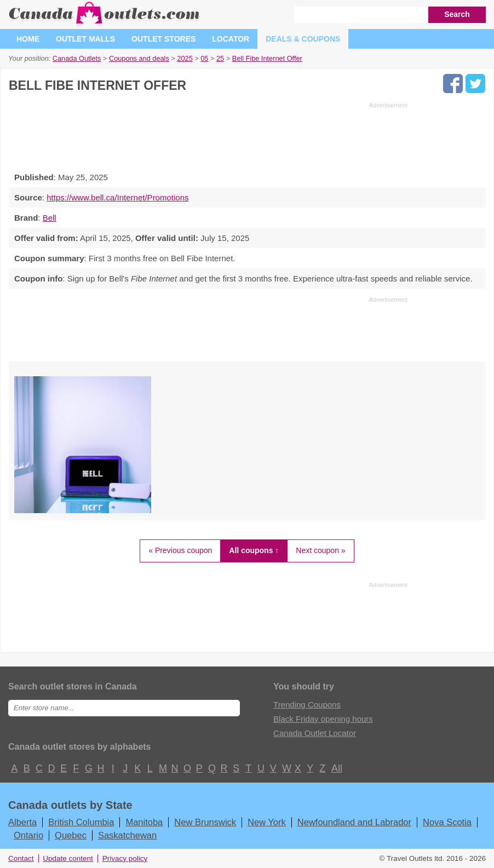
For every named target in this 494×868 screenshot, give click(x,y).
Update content (68, 858)
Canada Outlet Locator (315, 733)
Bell (50, 218)
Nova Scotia (447, 822)
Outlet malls (85, 39)
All (336, 768)
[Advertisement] (208, 134)
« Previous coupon (180, 550)
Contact (21, 858)
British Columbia (81, 822)
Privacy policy (125, 858)
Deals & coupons (303, 39)
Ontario (28, 835)
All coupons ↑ (254, 550)
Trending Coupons (307, 705)
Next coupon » (320, 550)
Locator (231, 39)
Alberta (22, 822)
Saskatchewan (127, 835)
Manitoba (144, 822)
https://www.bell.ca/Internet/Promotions (117, 197)
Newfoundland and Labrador (354, 822)
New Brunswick (205, 822)
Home (28, 39)
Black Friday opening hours (323, 719)
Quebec (71, 835)
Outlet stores (163, 39)
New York (267, 822)
